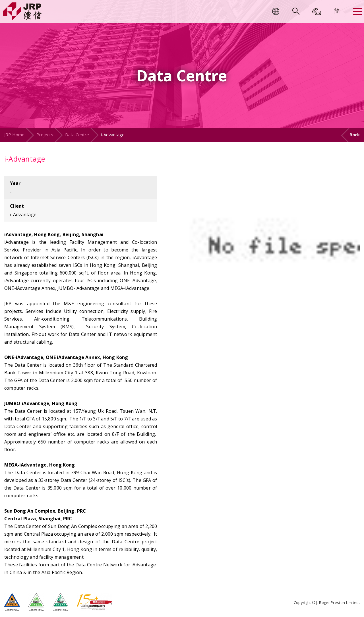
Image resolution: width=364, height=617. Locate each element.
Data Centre (77, 135)
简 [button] (337, 11)
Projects (45, 135)
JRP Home (14, 135)
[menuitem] (337, 11)
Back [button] (355, 135)
